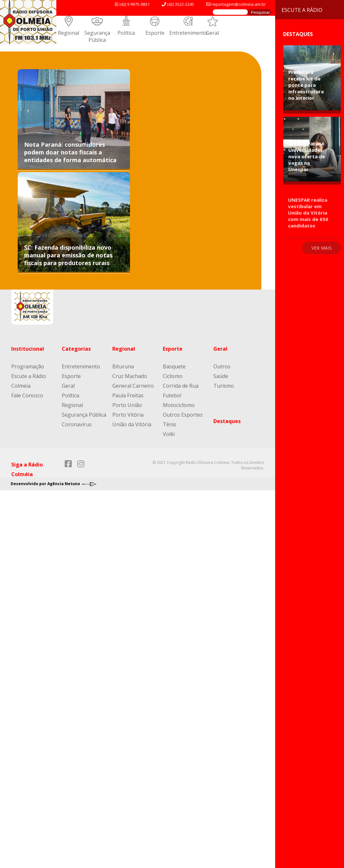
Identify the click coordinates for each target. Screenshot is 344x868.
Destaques (227, 421)
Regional (69, 33)
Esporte (155, 33)
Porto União (127, 405)
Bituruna (123, 366)
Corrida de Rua (181, 386)
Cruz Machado (130, 376)
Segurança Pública (97, 36)
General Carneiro (133, 386)
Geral (212, 33)
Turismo (224, 386)
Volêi (169, 434)
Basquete (174, 366)
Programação (28, 366)
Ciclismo (173, 376)
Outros (222, 366)
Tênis (170, 424)
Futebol (172, 395)
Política (126, 33)
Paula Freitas (128, 395)
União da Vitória (132, 424)
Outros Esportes (183, 415)
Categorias (76, 349)
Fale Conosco (27, 395)
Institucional (28, 349)
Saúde (221, 376)
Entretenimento (188, 33)
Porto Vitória (128, 415)
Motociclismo (179, 405)
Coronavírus (77, 424)
